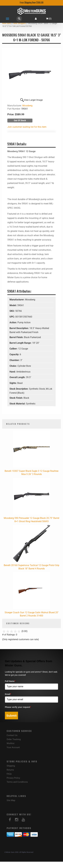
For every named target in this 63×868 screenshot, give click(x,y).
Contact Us (12, 735)
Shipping (11, 766)
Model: (13, 305)
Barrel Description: (19, 328)
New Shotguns (20, 23)
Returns (10, 770)
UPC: (12, 317)
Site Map (11, 800)
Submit (11, 716)
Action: (13, 322)
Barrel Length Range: (21, 343)
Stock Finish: (17, 398)
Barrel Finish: (17, 337)
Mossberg (27, 106)
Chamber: (15, 360)
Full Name (10, 681)
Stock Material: (18, 404)
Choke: (13, 366)
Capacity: (15, 354)
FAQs (9, 774)
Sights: (13, 383)
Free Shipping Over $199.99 (32, 3)
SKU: (12, 311)
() (49, 19)
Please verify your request (18, 707)
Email (8, 694)
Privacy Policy (13, 778)
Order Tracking (14, 739)
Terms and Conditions (17, 782)
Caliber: (14, 349)
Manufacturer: (17, 300)
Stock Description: (19, 389)
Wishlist (11, 743)
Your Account (13, 747)
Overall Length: (18, 377)
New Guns (7, 23)
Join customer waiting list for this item (27, 127)
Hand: (13, 372)
